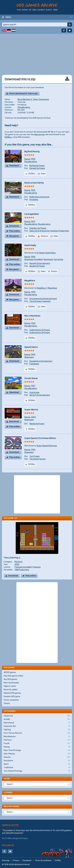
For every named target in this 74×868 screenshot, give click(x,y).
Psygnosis (34, 200)
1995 (33, 159)
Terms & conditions (43, 861)
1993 (33, 292)
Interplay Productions (60, 231)
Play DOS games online (13, 676)
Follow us (8, 845)
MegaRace (30, 280)
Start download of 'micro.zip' (23, 93)
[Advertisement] (37, 52)
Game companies (11, 700)
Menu (8, 17)
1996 (33, 257)
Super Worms (31, 409)
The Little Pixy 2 (12, 558)
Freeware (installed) (23, 567)
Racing (27, 159)
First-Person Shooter (37, 733)
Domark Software (37, 168)
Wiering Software (37, 424)
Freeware (37, 567)
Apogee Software (37, 266)
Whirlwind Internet (22, 864)
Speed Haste (31, 347)
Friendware (34, 364)
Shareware (48, 259)
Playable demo (24, 107)
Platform (18, 562)
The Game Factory (38, 459)
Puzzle (37, 743)
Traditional (37, 768)
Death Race (51, 253)
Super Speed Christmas (47, 446)
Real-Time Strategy (37, 750)
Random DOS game (12, 697)
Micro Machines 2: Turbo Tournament (33, 99)
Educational (37, 723)
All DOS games (10, 672)
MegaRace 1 (42, 288)
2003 (33, 417)
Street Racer (31, 378)
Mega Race (52, 288)
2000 (17, 564)
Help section (40, 135)
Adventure (37, 716)
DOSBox (8, 137)
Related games (11, 806)
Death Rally (30, 245)
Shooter (37, 757)
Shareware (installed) (34, 259)
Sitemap (6, 861)
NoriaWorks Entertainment (41, 361)
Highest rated (10, 686)
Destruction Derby (34, 183)
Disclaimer (27, 861)
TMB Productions (22, 570)
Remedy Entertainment (40, 263)
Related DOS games (12, 693)
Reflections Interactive (39, 197)
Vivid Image (34, 392)
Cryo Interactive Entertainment (43, 299)
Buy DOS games (11, 679)
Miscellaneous (37, 737)
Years (7, 779)
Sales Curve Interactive (40, 231)
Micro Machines (32, 316)
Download (14, 166)
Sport (37, 764)
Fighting (37, 730)
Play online (15, 231)
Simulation (37, 761)
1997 (33, 222)
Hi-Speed (41, 253)
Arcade (37, 719)
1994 (33, 323)
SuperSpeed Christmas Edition (40, 438)
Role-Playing (37, 754)
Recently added (11, 690)
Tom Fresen (34, 456)
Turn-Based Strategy (37, 771)
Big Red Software (37, 166)
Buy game (14, 236)
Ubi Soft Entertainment (40, 395)
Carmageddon (32, 214)
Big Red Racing (32, 151)
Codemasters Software (40, 330)
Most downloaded (11, 683)
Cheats (7, 703)
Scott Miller (7, 838)
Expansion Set (37, 726)
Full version (58, 259)
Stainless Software (38, 228)
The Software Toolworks (40, 301)
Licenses (8, 792)
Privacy (16, 861)
